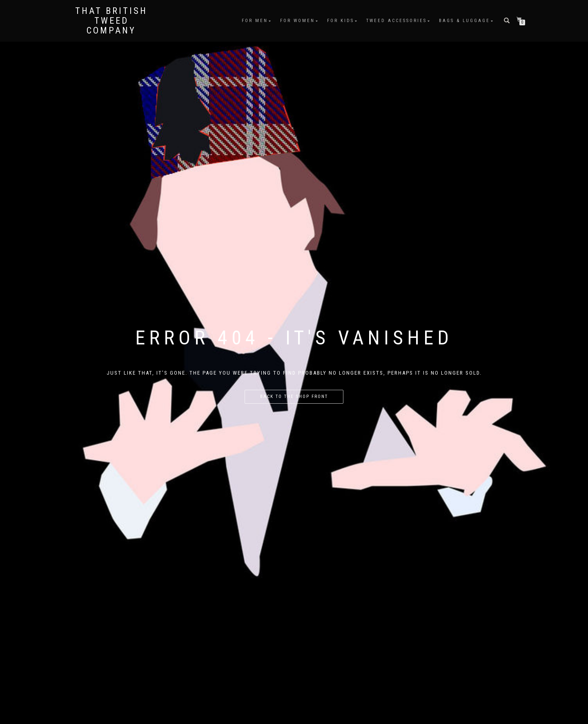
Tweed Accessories (396, 21)
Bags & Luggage (464, 21)
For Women (297, 21)
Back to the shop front (294, 397)
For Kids (341, 21)
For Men (255, 21)
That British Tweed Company (111, 21)
